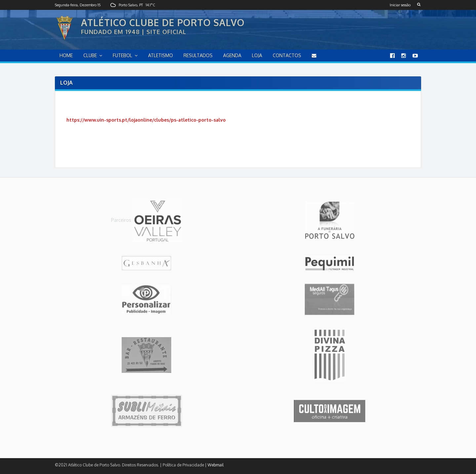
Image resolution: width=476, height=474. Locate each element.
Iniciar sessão (400, 5)
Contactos (287, 55)
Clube (90, 55)
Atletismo (160, 55)
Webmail (216, 465)
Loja (257, 55)
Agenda (232, 55)
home (66, 55)
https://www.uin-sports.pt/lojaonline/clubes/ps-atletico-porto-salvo (146, 120)
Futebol (122, 55)
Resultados (198, 55)
